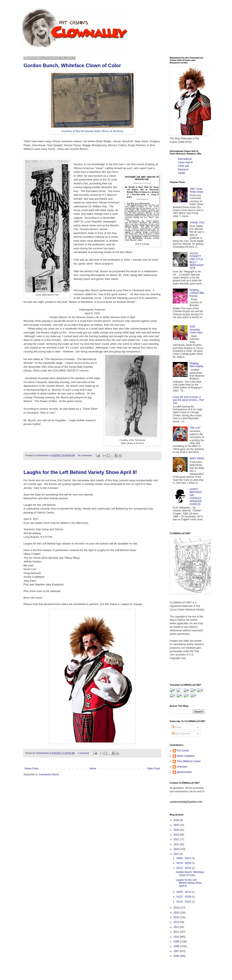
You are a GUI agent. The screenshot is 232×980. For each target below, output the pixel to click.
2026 (177, 820)
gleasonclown (184, 772)
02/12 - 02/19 (184, 868)
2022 (177, 839)
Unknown (182, 767)
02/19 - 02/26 (184, 863)
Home (93, 769)
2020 (177, 849)
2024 (177, 830)
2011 (177, 932)
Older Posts (153, 769)
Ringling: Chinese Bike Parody (197, 293)
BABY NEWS (197, 458)
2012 (177, 927)
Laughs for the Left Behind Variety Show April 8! (80, 472)
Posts (177, 727)
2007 (177, 951)
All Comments (181, 734)
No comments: (85, 455)
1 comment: (84, 753)
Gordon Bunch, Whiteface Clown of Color (72, 65)
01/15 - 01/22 (184, 902)
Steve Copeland (186, 756)
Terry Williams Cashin (189, 761)
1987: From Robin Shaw (196, 190)
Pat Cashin (183, 751)
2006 (177, 956)
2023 (177, 835)
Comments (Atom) (49, 775)
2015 (177, 913)
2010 (177, 937)
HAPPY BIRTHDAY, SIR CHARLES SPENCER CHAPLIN (196, 497)
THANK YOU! (197, 223)
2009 (177, 942)
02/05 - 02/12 (184, 892)
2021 (177, 844)
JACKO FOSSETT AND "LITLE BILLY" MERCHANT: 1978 (197, 261)
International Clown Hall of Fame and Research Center (185, 166)
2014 (177, 917)
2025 (177, 825)
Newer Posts (32, 769)
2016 (177, 908)
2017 (177, 854)
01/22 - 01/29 (184, 897)
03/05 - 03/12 (184, 858)
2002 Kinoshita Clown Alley (196, 330)
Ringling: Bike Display (196, 365)
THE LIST (195, 428)
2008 (177, 946)
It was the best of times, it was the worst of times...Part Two (188, 400)
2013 (177, 922)
